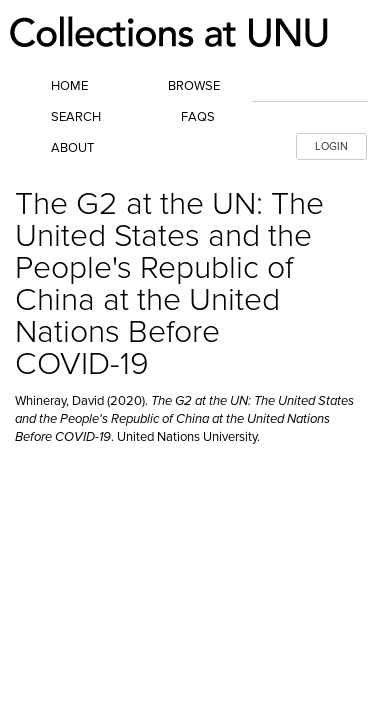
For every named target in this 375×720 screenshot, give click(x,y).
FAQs (198, 117)
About (72, 148)
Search (76, 117)
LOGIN (331, 146)
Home (69, 86)
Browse (194, 86)
